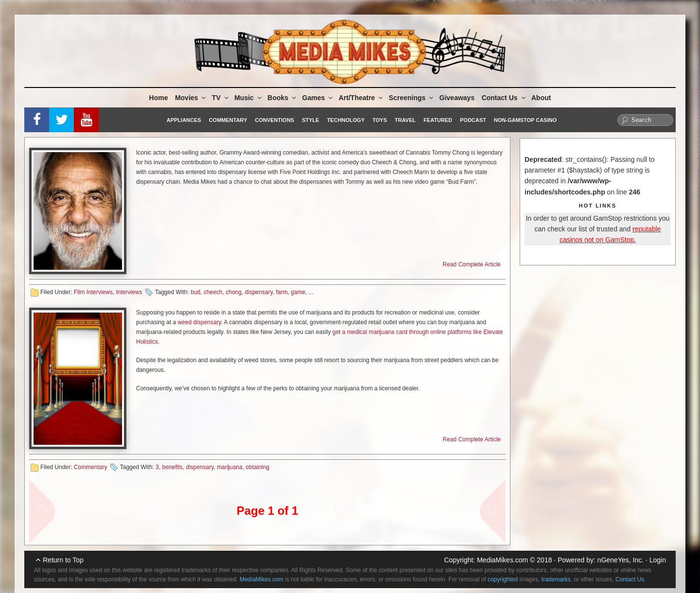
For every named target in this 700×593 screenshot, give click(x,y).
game (298, 292)
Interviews (129, 292)
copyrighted (503, 579)
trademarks (556, 579)
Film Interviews (93, 292)
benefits (172, 467)
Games (318, 98)
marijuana (230, 467)
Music (249, 98)
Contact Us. (631, 579)
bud (195, 292)
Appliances (184, 120)
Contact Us (504, 98)
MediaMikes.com (502, 560)
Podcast (473, 120)
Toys (380, 120)
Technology (346, 120)
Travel (405, 120)
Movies (191, 98)
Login (658, 560)
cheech (213, 292)
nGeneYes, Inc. (621, 560)
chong (234, 292)
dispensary (259, 292)
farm (281, 292)
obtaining (257, 467)
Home (159, 98)
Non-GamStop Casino (525, 120)
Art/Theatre (362, 98)
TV (221, 98)
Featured (438, 120)
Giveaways (457, 98)
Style (310, 120)
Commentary (228, 120)
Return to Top (63, 560)
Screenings (412, 98)
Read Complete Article (472, 264)
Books (282, 98)
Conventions (274, 120)
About (541, 98)
